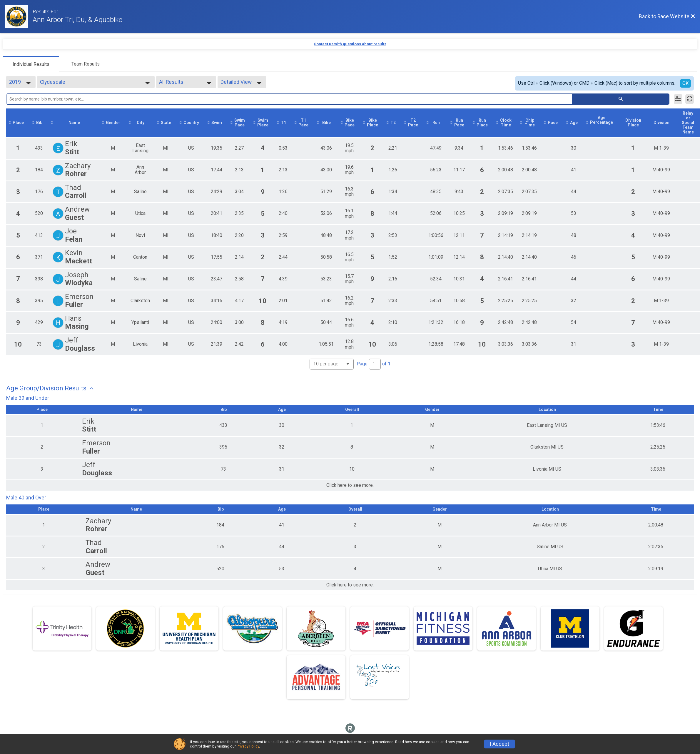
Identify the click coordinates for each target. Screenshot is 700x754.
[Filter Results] (678, 99)
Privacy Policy (248, 746)
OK (685, 83)
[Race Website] (19, 16)
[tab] (31, 64)
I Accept (499, 744)
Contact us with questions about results (350, 44)
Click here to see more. (350, 485)
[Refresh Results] (690, 99)
